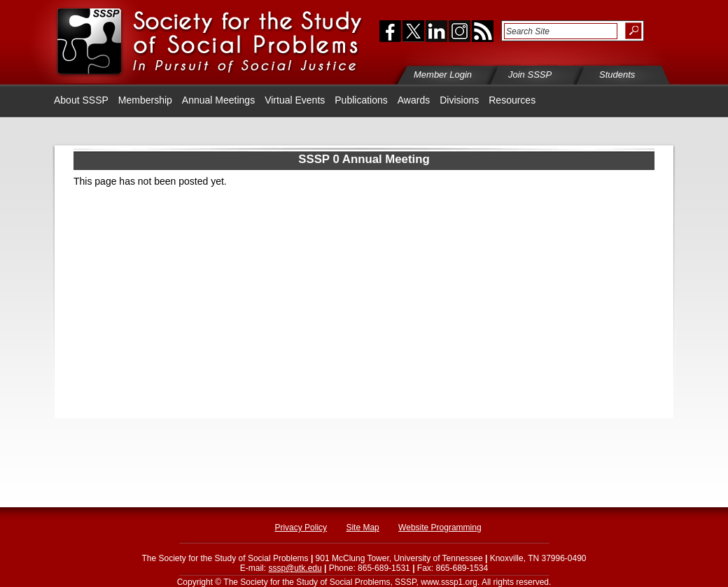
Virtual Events (295, 100)
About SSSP (81, 100)
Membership (145, 100)
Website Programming (440, 528)
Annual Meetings (218, 100)
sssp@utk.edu (295, 568)
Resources (512, 100)
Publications (361, 100)
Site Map (362, 528)
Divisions (459, 100)
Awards (414, 100)
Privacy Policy (301, 528)
